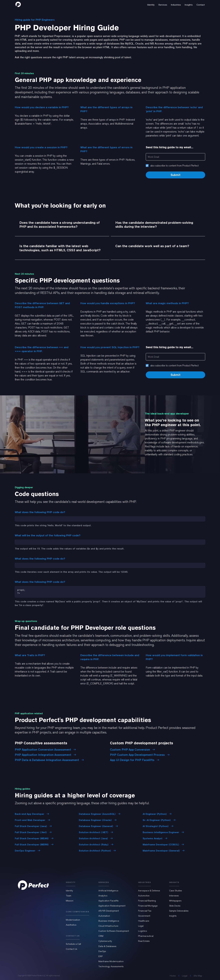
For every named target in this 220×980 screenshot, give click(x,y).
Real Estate (144, 941)
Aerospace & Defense (149, 891)
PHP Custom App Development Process (140, 755)
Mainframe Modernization (111, 961)
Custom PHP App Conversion (132, 750)
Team (69, 896)
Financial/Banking (147, 901)
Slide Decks (175, 906)
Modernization (73, 920)
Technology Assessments (111, 966)
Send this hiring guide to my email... (170, 147)
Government (144, 916)
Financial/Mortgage (148, 906)
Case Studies (176, 891)
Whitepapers (175, 901)
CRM (101, 936)
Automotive (144, 896)
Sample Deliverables (179, 911)
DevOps (102, 951)
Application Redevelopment (112, 906)
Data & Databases (107, 946)
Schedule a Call (73, 944)
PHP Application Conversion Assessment (45, 750)
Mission (70, 901)
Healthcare (144, 921)
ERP (101, 956)
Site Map (198, 976)
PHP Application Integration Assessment (45, 755)
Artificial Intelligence (108, 891)
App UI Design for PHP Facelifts (135, 760)
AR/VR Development (109, 911)
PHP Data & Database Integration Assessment (49, 760)
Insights (173, 916)
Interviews (174, 896)
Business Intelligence (109, 921)
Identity (69, 891)
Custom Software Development (114, 931)
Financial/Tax (145, 911)
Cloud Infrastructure (108, 926)
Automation (104, 916)
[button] (151, 4)
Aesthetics (71, 925)
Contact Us (71, 949)
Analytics (103, 896)
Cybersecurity (105, 941)
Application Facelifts (108, 901)
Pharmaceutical (146, 936)
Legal (141, 926)
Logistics (143, 931)
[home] (18, 4)
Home (173, 976)
